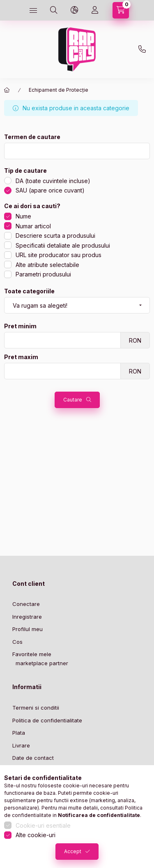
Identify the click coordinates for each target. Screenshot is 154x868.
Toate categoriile (29, 291)
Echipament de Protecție (59, 90)
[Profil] (95, 10)
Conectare (26, 604)
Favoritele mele (32, 654)
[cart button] (121, 10)
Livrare (21, 745)
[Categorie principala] (7, 90)
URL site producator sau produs (59, 255)
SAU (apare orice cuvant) (50, 190)
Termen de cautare (32, 137)
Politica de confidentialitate (47, 720)
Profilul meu (28, 629)
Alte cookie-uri (36, 835)
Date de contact (33, 758)
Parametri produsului (43, 274)
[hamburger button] (33, 10)
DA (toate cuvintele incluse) (53, 181)
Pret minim (20, 326)
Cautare (73, 400)
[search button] (54, 10)
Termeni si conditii (36, 708)
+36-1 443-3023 (142, 49)
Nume (23, 216)
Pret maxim (21, 357)
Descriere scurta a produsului (55, 236)
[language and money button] (74, 10)
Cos (17, 642)
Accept (73, 851)
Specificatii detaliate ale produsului (63, 245)
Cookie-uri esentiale (43, 825)
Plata (19, 733)
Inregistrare (27, 617)
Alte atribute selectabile (47, 265)
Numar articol (33, 226)
